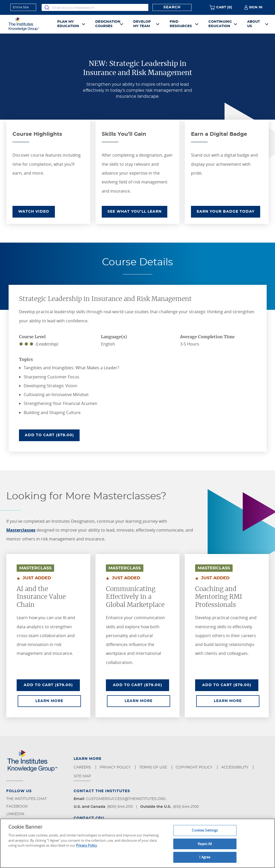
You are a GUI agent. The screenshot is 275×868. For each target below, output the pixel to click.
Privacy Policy (116, 767)
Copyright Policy (195, 767)
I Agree (205, 857)
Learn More (58, 700)
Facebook (17, 807)
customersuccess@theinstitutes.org (126, 799)
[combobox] (95, 7)
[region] (137, 843)
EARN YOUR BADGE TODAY (226, 212)
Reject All (205, 844)
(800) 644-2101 (120, 807)
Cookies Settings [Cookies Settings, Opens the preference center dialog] (205, 830)
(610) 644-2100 (186, 807)
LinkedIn (15, 814)
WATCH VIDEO (34, 212)
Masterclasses (21, 530)
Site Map (83, 776)
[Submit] (47, 7)
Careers (83, 767)
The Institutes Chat (27, 799)
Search (172, 7)
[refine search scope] (23, 7)
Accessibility (235, 767)
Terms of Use (154, 767)
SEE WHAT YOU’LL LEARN (135, 212)
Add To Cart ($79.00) (52, 435)
